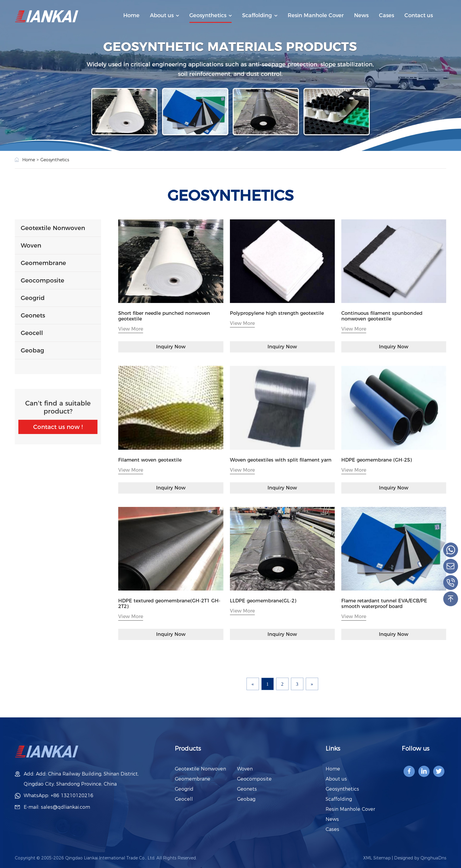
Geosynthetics (208, 15)
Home (131, 15)
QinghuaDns (433, 858)
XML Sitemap (377, 858)
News (361, 15)
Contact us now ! (58, 427)
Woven (31, 245)
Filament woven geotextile (150, 460)
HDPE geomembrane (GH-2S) (377, 460)
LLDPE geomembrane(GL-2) (263, 601)
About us (162, 15)
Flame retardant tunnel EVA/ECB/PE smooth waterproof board (384, 604)
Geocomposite (43, 280)
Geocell (32, 333)
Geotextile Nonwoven (53, 228)
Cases (386, 15)
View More (131, 329)
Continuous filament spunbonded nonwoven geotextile (382, 316)
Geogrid (33, 298)
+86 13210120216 (72, 796)
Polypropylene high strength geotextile (277, 313)
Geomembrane (43, 263)
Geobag (32, 350)
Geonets (33, 315)
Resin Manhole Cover (316, 15)
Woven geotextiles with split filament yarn (281, 460)
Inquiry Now (171, 347)
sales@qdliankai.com (65, 807)
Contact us (419, 15)
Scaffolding (257, 15)
